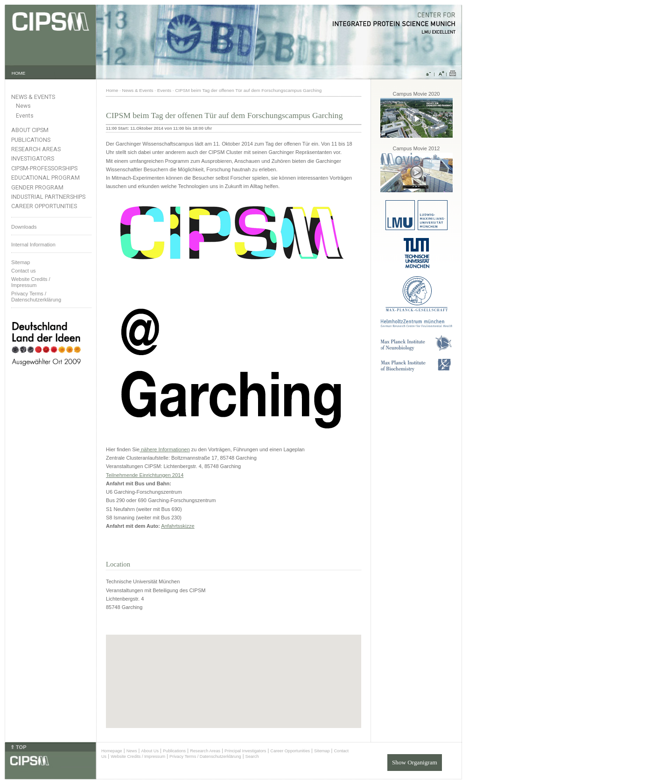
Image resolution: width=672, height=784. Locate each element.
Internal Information (33, 245)
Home (112, 90)
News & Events (33, 97)
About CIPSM (30, 130)
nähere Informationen (165, 449)
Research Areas (36, 149)
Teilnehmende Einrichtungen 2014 (145, 475)
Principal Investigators (245, 751)
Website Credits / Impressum (138, 756)
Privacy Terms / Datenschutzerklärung (36, 297)
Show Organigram (415, 762)
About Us (150, 751)
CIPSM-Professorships (44, 168)
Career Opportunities (44, 206)
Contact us (24, 271)
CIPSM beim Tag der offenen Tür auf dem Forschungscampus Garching (248, 90)
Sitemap (21, 262)
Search (252, 756)
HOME (19, 73)
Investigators (33, 158)
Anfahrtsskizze (178, 526)
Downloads (24, 227)
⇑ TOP (18, 747)
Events (25, 116)
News (23, 106)
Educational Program (45, 178)
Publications (31, 140)
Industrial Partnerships (48, 197)
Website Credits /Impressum (31, 282)
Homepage (112, 751)
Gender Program (37, 187)
